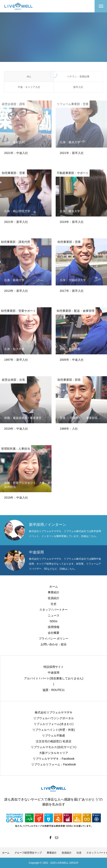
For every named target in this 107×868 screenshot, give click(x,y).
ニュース (54, 615)
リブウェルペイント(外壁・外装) (53, 730)
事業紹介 (54, 592)
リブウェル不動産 (54, 736)
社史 (54, 604)
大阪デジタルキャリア (54, 753)
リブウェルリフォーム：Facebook (53, 764)
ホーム (54, 587)
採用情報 (54, 627)
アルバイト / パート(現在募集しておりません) (54, 678)
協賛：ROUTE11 (54, 690)
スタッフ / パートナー (54, 610)
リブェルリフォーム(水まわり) (53, 724)
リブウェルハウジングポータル (54, 718)
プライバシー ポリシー (54, 639)
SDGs (53, 621)
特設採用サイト (54, 667)
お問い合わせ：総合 (54, 644)
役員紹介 (54, 598)
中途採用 (54, 673)
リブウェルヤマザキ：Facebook (53, 759)
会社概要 (54, 633)
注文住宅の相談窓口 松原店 (54, 741)
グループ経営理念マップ (28, 853)
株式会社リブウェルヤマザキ (54, 712)
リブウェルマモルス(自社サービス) (53, 747)
